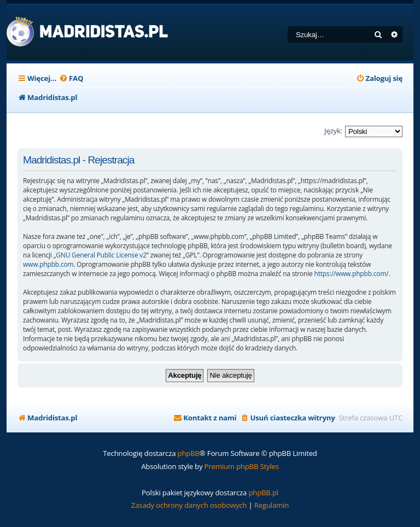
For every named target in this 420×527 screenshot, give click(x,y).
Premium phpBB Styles (242, 466)
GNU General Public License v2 (101, 255)
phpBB (189, 453)
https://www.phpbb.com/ (351, 274)
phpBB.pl (263, 493)
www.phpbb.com (48, 264)
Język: (333, 131)
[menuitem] (71, 78)
